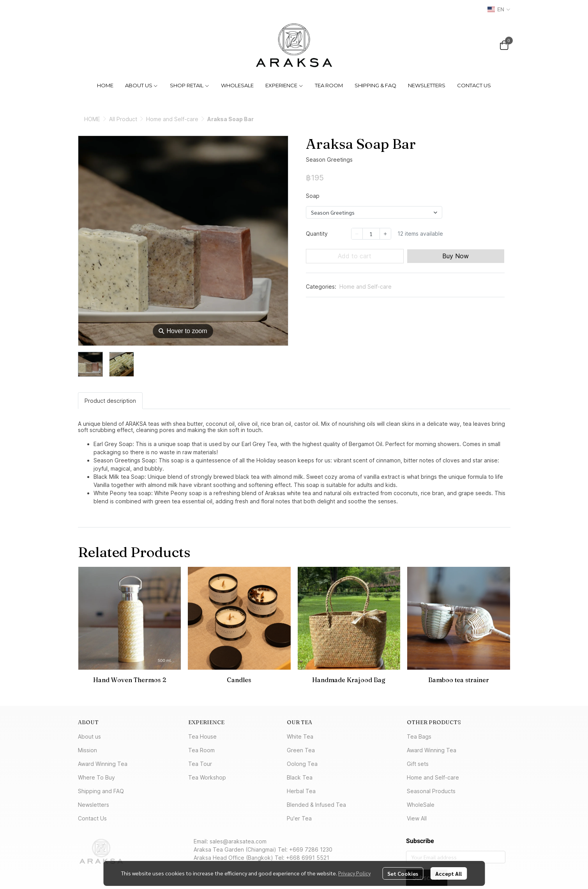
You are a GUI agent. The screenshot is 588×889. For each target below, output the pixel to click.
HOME (92, 119)
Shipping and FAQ (101, 791)
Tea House (202, 736)
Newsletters (94, 805)
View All (417, 818)
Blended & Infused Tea (316, 805)
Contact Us (92, 818)
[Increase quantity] (385, 234)
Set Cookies (403, 873)
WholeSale (421, 805)
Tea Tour (200, 764)
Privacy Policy (354, 873)
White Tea (300, 736)
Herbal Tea (301, 791)
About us (89, 736)
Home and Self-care (172, 119)
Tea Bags (419, 736)
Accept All (449, 873)
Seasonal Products (431, 791)
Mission (87, 750)
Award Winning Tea (103, 764)
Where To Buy (96, 777)
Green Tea (301, 750)
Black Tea (300, 777)
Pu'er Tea (299, 818)
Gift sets (418, 764)
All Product (123, 119)
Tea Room (201, 750)
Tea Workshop (207, 777)
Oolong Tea (302, 764)
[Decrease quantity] (357, 234)
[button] (499, 9)
